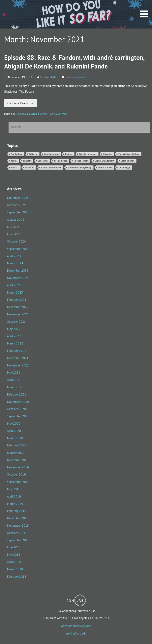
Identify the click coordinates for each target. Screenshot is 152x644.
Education (43, 161)
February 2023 (17, 300)
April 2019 (14, 496)
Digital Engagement (104, 161)
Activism (33, 154)
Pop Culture (17, 154)
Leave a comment (77, 77)
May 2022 (14, 329)
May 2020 (14, 423)
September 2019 (18, 482)
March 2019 (15, 504)
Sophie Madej (49, 77)
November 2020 (18, 402)
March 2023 (15, 292)
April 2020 (14, 431)
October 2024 (16, 241)
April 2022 (14, 336)
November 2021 (18, 365)
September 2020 (18, 416)
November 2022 (18, 314)
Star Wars (62, 114)
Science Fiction (46, 114)
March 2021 (15, 387)
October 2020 (16, 409)
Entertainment (51, 154)
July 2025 (13, 227)
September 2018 (18, 540)
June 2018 (14, 547)
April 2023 (14, 285)
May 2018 (14, 555)
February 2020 (17, 445)
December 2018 (18, 518)
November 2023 (18, 278)
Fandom (21, 114)
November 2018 (18, 525)
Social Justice (61, 161)
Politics (69, 154)
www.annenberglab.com (76, 626)
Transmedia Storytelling (80, 167)
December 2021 (18, 358)
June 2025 (14, 234)
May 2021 (14, 372)
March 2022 (15, 343)
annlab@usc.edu (76, 633)
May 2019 (14, 489)
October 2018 (16, 533)
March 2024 (15, 263)
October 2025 (16, 205)
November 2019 (18, 467)
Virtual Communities (51, 167)
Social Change (128, 161)
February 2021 (17, 394)
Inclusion (32, 114)
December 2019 (18, 460)
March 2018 (15, 569)
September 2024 (18, 249)
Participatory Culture (129, 154)
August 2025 (16, 220)
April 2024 (14, 256)
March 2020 (15, 438)
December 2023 (18, 270)
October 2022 (16, 322)
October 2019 (16, 474)
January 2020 (16, 453)
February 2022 (17, 351)
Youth (14, 161)
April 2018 (14, 562)
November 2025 (18, 198)
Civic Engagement (88, 154)
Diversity (107, 154)
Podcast (15, 167)
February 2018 (17, 576)
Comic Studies (105, 167)
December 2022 (18, 307)
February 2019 (17, 511)
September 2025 (18, 212)
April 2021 (14, 380)
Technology (124, 167)
